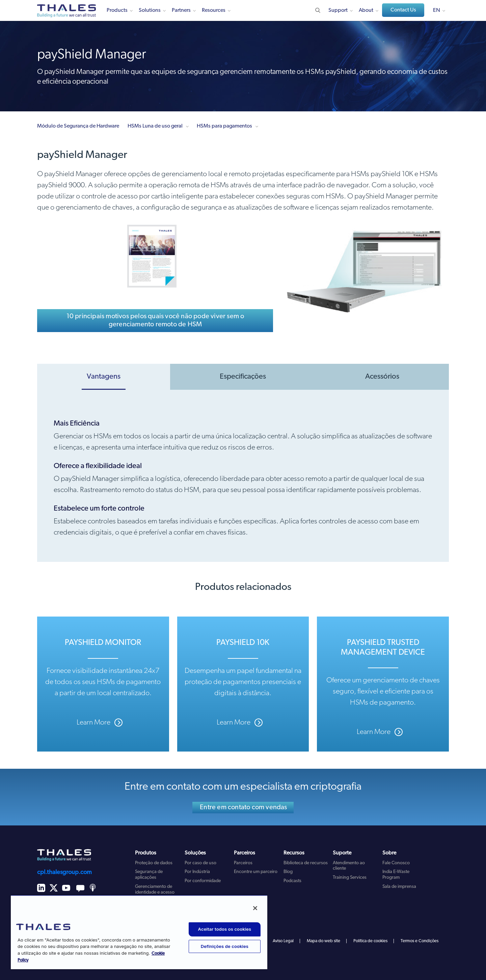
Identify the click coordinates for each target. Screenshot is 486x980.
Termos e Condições (420, 941)
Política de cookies (370, 941)
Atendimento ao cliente (349, 866)
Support (338, 10)
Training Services (350, 878)
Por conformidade (203, 881)
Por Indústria (197, 872)
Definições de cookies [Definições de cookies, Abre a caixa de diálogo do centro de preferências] (225, 946)
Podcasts (292, 881)
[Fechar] (255, 908)
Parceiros (243, 863)
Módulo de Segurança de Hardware (78, 126)
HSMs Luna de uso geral (155, 126)
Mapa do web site (323, 941)
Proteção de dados (154, 863)
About (366, 10)
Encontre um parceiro (256, 872)
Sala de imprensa (399, 887)
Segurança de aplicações (149, 875)
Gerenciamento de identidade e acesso (155, 890)
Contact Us (403, 10)
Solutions (150, 10)
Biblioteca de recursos (306, 863)
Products (117, 10)
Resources (214, 10)
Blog (288, 872)
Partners (181, 10)
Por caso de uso (200, 863)
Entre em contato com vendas (243, 808)
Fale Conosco (396, 863)
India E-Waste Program (396, 875)
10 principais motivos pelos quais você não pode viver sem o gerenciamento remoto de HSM (155, 321)
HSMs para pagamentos (224, 126)
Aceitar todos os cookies (225, 929)
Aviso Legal (283, 941)
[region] (139, 932)
